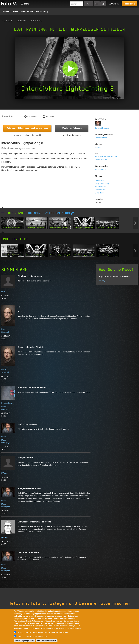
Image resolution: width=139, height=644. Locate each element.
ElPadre (5, 473)
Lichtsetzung (100, 193)
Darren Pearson (101, 160)
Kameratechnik (101, 187)
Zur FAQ (102, 281)
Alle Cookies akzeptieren (47, 641)
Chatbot (20, 636)
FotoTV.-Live (27, 11)
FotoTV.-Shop (42, 11)
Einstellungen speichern (25, 641)
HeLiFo (4, 537)
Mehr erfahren (72, 128)
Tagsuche (103, 4)
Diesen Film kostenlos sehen (27, 128)
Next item (135, 223)
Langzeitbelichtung (102, 184)
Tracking (20, 632)
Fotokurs (98, 148)
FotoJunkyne (7, 403)
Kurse (15, 11)
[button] (70, 69)
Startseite (7, 21)
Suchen (89, 4)
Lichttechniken (100, 190)
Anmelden (114, 4)
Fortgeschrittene (101, 138)
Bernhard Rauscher (102, 128)
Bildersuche (97, 4)
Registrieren (129, 4)
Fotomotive (21, 21)
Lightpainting (36, 21)
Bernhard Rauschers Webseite (106, 157)
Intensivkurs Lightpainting (49, 213)
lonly (3, 292)
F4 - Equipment (101, 170)
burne (4, 437)
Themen (6, 11)
